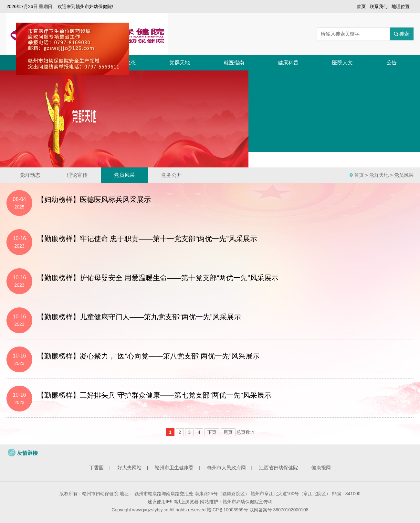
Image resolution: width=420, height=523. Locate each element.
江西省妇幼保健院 (278, 468)
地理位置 (401, 6)
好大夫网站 (129, 468)
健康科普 (288, 63)
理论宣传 (77, 175)
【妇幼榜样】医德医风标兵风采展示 (94, 200)
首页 (361, 6)
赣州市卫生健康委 (174, 468)
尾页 (228, 432)
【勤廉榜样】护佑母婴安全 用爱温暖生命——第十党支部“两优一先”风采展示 (158, 278)
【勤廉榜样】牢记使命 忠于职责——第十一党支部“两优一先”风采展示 (147, 239)
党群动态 (30, 175)
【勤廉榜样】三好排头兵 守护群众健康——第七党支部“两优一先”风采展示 (154, 395)
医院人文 (342, 63)
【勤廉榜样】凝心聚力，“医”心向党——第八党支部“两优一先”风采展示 (148, 356)
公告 (392, 63)
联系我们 (379, 6)
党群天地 (180, 63)
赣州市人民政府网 (226, 468)
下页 (212, 432)
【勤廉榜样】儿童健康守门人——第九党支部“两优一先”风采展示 (139, 317)
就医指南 (234, 63)
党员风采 (124, 175)
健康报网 (321, 468)
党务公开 (172, 175)
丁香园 (96, 468)
